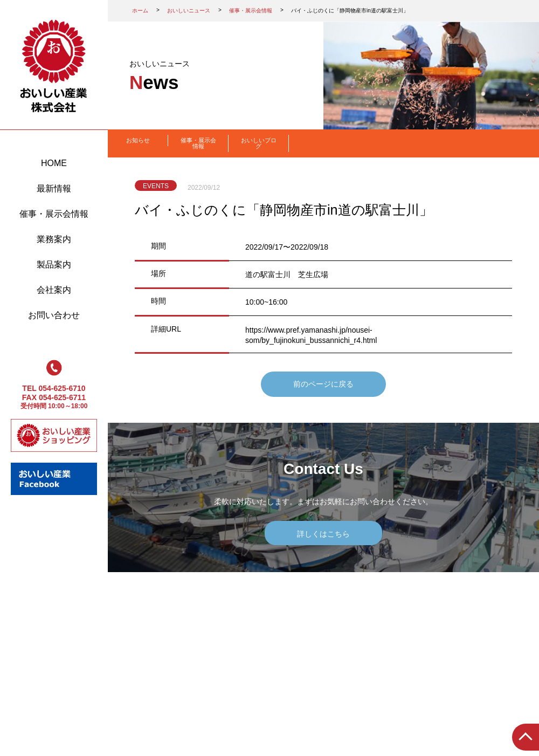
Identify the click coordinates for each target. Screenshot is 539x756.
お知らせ (138, 140)
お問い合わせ (54, 315)
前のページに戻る (323, 384)
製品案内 (54, 264)
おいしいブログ (259, 143)
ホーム (140, 11)
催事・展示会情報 (54, 214)
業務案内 (54, 239)
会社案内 (54, 290)
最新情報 (54, 188)
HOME (54, 163)
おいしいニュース (189, 11)
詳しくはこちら (323, 534)
